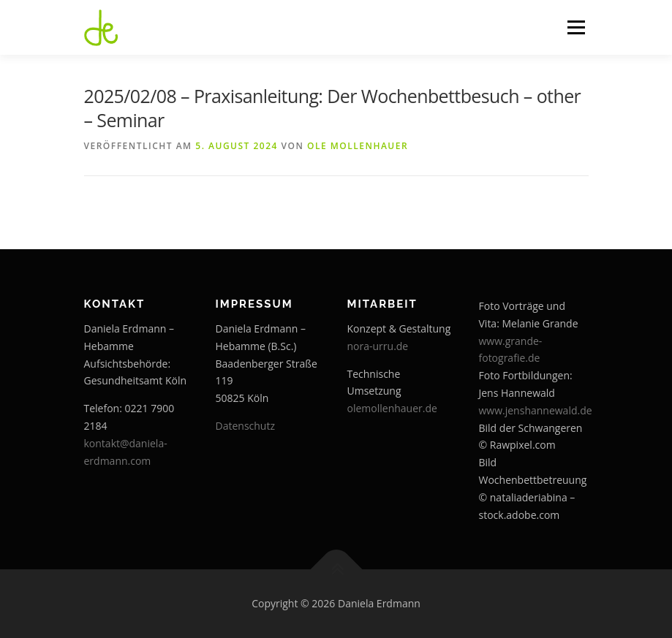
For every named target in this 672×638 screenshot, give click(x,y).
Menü (576, 27)
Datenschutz (245, 426)
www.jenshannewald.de (536, 410)
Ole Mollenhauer (358, 146)
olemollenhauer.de (392, 408)
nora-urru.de (378, 346)
